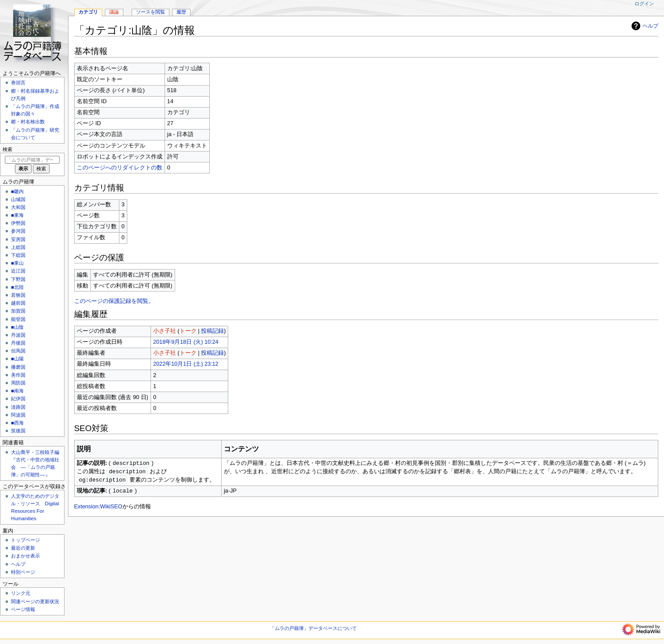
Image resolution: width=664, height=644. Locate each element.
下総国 (18, 255)
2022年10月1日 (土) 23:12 (186, 364)
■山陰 (17, 327)
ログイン (644, 4)
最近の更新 (23, 548)
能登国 (18, 319)
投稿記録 (212, 331)
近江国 (18, 271)
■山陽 (17, 359)
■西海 (17, 423)
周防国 (18, 383)
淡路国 (18, 407)
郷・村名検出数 (28, 122)
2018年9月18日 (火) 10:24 (186, 342)
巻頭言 (18, 83)
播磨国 (18, 367)
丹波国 (18, 335)
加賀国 (18, 311)
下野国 (18, 279)
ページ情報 (23, 609)
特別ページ (23, 572)
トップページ (25, 540)
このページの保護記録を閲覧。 (114, 301)
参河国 (18, 231)
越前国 (18, 303)
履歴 (181, 12)
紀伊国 (18, 399)
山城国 (18, 199)
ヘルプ (644, 26)
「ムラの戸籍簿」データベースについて (313, 628)
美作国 (18, 375)
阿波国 (18, 415)
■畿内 (17, 191)
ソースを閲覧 (151, 12)
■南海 (17, 391)
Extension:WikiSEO (98, 508)
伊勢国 (18, 223)
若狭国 (18, 295)
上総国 (18, 247)
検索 (7, 149)
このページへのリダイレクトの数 (120, 168)
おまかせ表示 (25, 556)
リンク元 (21, 593)
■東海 (17, 215)
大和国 (18, 207)
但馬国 (18, 351)
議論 (114, 12)
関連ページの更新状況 (35, 601)
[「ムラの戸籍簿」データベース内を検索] (32, 160)
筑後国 (18, 431)
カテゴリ (88, 12)
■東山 (17, 263)
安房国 (18, 239)
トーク (188, 331)
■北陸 (17, 287)
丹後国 (18, 343)
